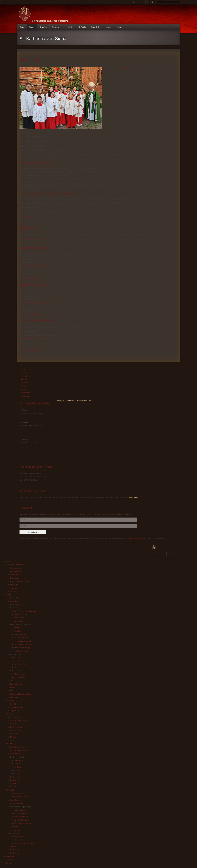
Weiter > (30, 217)
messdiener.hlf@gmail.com (34, 338)
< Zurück (23, 217)
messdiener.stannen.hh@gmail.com (36, 266)
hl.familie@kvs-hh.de (32, 350)
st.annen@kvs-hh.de (31, 279)
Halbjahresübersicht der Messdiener (33, 239)
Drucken (124, 67)
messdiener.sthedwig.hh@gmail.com (37, 303)
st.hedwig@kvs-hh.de (32, 314)
